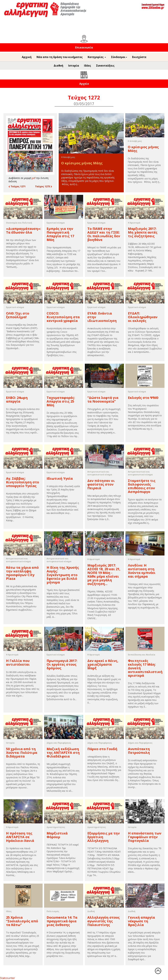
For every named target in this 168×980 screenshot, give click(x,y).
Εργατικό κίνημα (56, 223)
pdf (34, 178)
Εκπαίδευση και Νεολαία (142, 655)
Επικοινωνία (84, 47)
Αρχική (27, 57)
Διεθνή (58, 66)
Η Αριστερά (134, 223)
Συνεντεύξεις (105, 66)
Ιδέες (88, 66)
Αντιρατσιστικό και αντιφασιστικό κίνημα (100, 473)
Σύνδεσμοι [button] (119, 57)
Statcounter (7, 978)
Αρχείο (84, 84)
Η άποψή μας (135, 141)
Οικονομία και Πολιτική (19, 223)
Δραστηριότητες (56, 827)
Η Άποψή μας (68, 157)
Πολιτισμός (53, 911)
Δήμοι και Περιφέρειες (59, 743)
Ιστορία (74, 66)
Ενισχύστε (139, 57)
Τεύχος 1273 (44, 186)
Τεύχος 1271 (17, 186)
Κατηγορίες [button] (97, 57)
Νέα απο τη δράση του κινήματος (60, 57)
